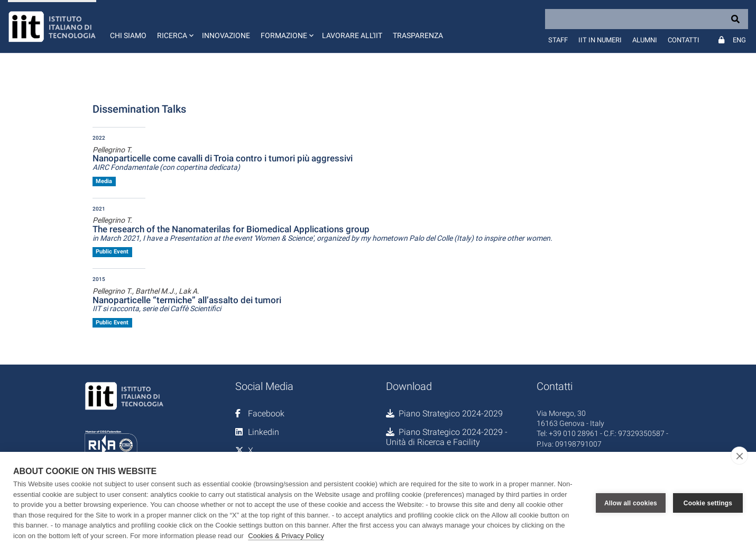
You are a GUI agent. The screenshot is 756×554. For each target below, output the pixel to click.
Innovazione (226, 35)
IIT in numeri (600, 40)
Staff (558, 40)
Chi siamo (128, 35)
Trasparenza (418, 35)
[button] (174, 26)
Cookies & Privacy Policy (286, 536)
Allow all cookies (631, 503)
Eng (739, 40)
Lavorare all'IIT (352, 35)
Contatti (684, 40)
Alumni (645, 40)
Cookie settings (708, 503)
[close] (739, 456)
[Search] (647, 19)
